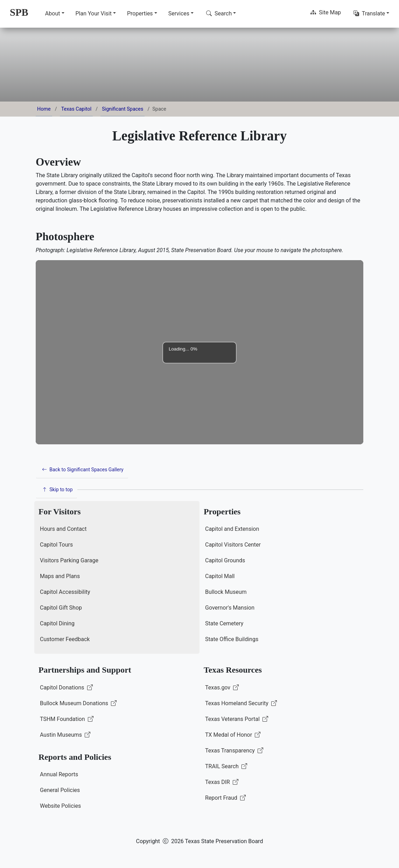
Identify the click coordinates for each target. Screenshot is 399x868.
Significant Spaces (122, 109)
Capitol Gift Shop (61, 608)
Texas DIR (222, 782)
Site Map (326, 12)
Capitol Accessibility (65, 592)
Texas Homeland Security (241, 703)
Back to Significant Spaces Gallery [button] (83, 470)
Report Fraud (225, 798)
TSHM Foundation (67, 719)
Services (179, 13)
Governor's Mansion (230, 608)
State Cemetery (224, 623)
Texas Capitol (76, 109)
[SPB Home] (19, 12)
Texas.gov (222, 688)
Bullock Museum (226, 592)
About (53, 13)
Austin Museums (65, 735)
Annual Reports (59, 774)
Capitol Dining (57, 623)
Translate (369, 13)
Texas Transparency (234, 751)
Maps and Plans (60, 576)
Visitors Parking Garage (69, 560)
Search (219, 13)
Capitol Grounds (225, 560)
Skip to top (57, 489)
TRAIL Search (226, 766)
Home (44, 109)
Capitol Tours (56, 545)
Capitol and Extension (232, 529)
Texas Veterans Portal (237, 719)
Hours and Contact (63, 529)
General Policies (60, 790)
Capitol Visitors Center (233, 545)
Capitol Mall (220, 576)
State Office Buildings (232, 639)
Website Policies (60, 806)
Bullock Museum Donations (78, 703)
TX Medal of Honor (233, 735)
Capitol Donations (66, 688)
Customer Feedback (65, 639)
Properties (140, 13)
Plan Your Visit (94, 13)
